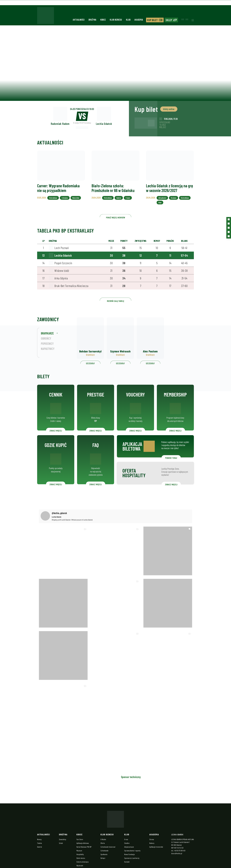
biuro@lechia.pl (177, 853)
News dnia (75, 203)
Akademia (139, 20)
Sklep (169, 20)
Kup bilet (153, 20)
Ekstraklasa (53, 203)
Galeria (119, 203)
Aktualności (79, 20)
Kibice (103, 20)
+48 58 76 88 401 (180, 851)
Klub (128, 20)
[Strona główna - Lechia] (46, 16)
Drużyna (92, 20)
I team (127, 203)
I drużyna (65, 203)
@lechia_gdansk (59, 513)
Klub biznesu (116, 20)
